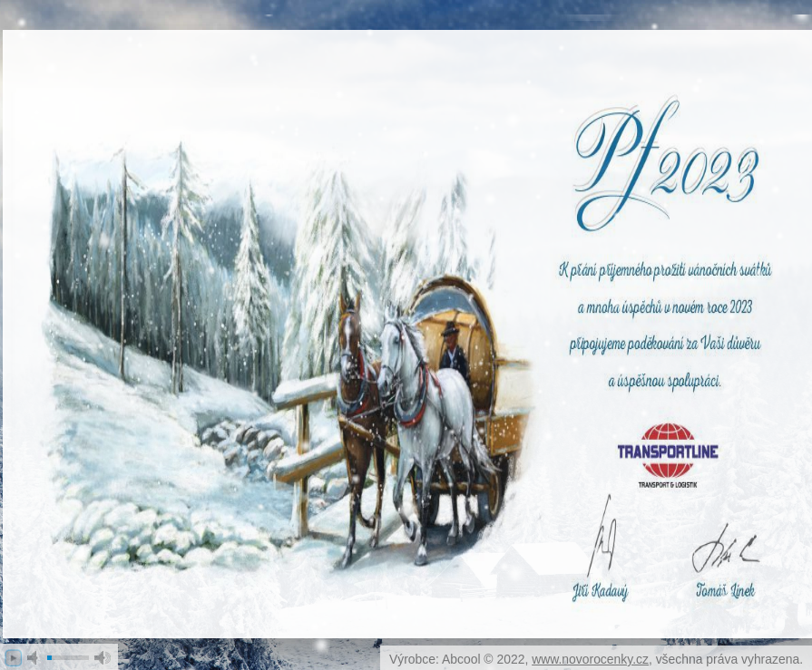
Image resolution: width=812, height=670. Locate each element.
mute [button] (35, 658)
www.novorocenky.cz (590, 659)
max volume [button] (103, 658)
